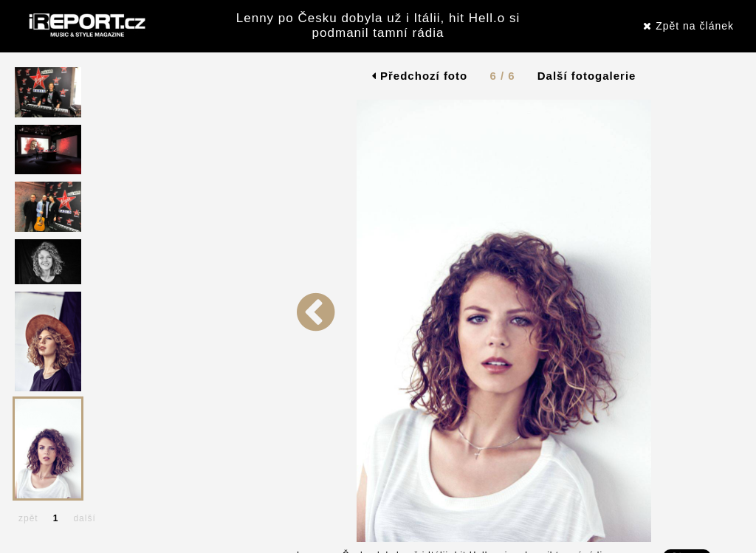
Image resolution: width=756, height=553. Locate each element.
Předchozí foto (420, 76)
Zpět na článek (688, 26)
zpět (28, 518)
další (84, 518)
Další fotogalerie (587, 76)
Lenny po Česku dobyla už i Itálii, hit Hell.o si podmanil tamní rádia (378, 25)
